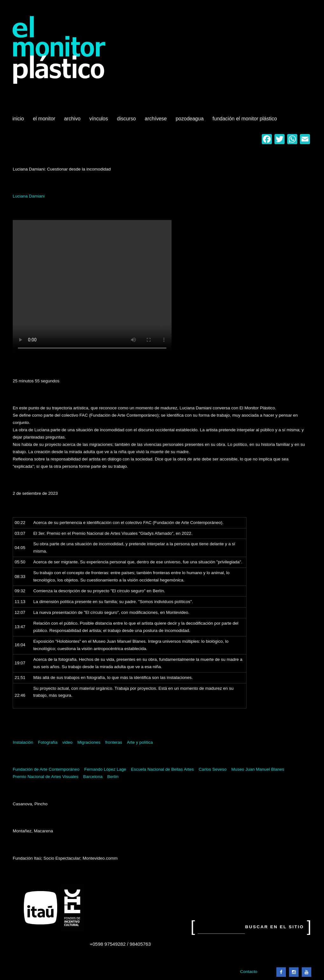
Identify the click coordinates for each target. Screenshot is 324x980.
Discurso (126, 119)
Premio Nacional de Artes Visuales (46, 777)
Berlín (113, 777)
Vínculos (99, 121)
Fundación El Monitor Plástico (245, 119)
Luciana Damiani (29, 196)
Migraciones (89, 742)
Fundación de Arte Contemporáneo (46, 769)
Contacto (249, 972)
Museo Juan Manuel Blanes (258, 769)
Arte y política (140, 742)
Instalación (23, 742)
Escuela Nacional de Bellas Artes (162, 769)
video (67, 742)
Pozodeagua (190, 121)
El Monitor (44, 121)
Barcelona (93, 777)
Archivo (73, 121)
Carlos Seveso (213, 769)
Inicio (18, 119)
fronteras (114, 742)
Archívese (156, 119)
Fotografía (48, 742)
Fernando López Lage (105, 769)
